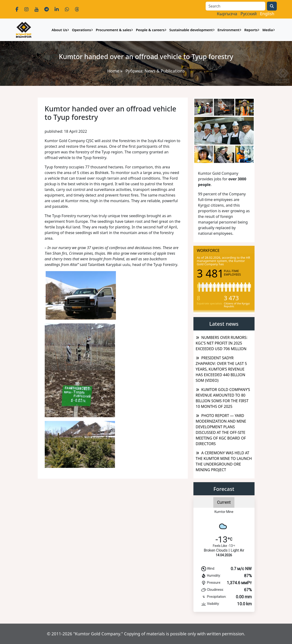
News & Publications (165, 71)
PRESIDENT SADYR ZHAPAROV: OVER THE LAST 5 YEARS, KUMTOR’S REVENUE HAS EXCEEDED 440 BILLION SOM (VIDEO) (221, 369)
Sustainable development (191, 30)
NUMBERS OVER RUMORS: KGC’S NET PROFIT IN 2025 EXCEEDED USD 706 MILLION (222, 343)
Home (113, 71)
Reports (251, 30)
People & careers (150, 30)
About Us (59, 30)
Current (224, 502)
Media (268, 30)
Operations (81, 30)
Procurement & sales (113, 30)
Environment (229, 30)
